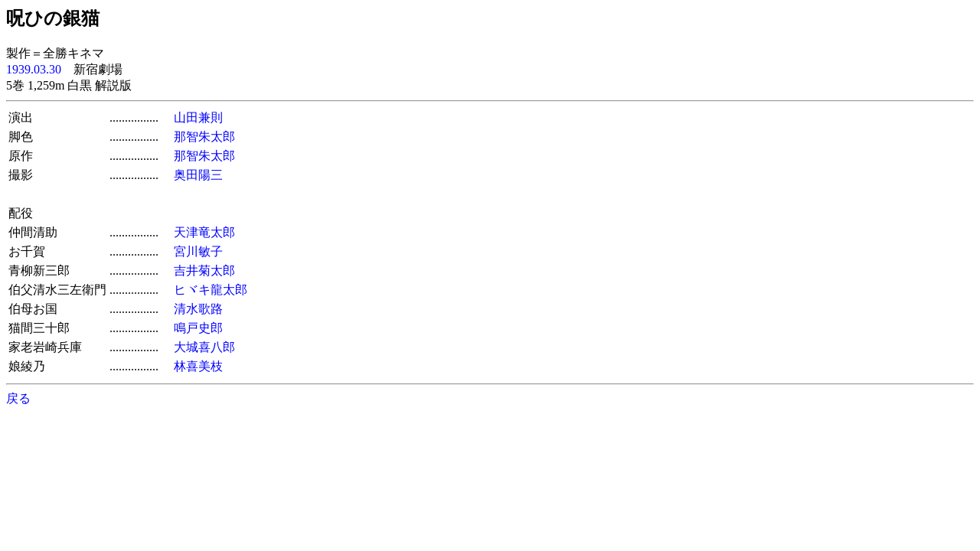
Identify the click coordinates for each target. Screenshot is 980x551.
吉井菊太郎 (204, 271)
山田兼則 (198, 117)
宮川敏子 (198, 251)
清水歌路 (198, 309)
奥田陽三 (198, 175)
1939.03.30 (34, 69)
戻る (18, 398)
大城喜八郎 (204, 347)
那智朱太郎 (204, 137)
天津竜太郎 (204, 232)
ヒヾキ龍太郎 (211, 290)
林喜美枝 (198, 366)
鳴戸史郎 (198, 328)
